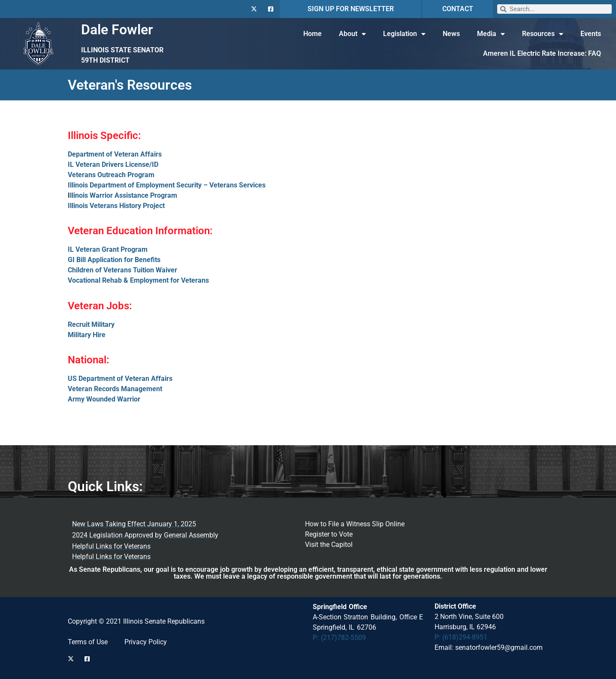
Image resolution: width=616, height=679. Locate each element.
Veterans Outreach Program (111, 175)
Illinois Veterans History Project (116, 206)
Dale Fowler (117, 30)
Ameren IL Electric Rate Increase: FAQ (542, 53)
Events (591, 34)
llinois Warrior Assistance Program (124, 195)
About (352, 34)
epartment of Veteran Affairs (117, 154)
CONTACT (458, 9)
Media (491, 34)
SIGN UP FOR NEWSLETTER (351, 9)
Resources (543, 34)
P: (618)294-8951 (461, 637)
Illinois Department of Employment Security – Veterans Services (167, 185)
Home (313, 34)
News (451, 34)
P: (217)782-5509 (340, 638)
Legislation (404, 34)
